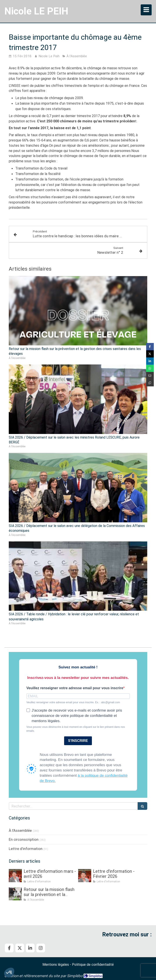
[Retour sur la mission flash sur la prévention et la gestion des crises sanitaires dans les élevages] (15, 894)
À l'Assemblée (20, 830)
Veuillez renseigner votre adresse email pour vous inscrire (75, 688)
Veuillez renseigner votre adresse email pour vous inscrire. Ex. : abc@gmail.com (73, 702)
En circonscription (24, 839)
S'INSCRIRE (78, 741)
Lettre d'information (26, 849)
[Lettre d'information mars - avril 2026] (15, 876)
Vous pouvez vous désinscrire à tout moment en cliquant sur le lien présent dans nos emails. (76, 729)
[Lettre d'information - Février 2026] (85, 876)
